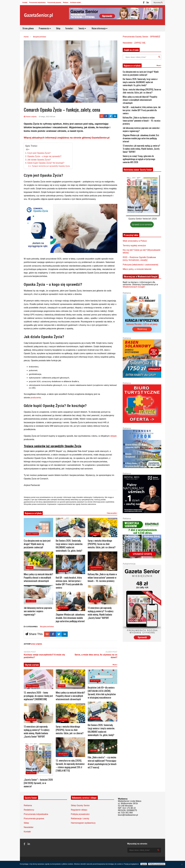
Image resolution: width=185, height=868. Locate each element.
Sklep (58, 28)
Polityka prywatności (80, 814)
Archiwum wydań (75, 3)
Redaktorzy (29, 810)
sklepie (113, 436)
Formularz (69, 28)
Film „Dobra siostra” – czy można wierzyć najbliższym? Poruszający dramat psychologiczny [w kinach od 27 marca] (102, 762)
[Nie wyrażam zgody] (182, 864)
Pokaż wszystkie (112, 513)
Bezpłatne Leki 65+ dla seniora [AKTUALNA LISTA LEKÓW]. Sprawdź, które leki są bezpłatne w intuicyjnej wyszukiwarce (102, 692)
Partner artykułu (30, 117)
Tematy (82, 28)
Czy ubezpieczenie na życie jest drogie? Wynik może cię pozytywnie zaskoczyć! (37, 544)
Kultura (94, 751)
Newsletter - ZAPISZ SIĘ (134, 43)
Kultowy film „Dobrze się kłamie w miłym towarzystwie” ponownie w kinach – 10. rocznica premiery (102, 578)
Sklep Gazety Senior (80, 805)
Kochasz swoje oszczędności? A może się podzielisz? (44, 656)
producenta (36, 398)
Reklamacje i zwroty (80, 819)
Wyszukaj (158, 3)
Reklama (66, 3)
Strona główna (28, 28)
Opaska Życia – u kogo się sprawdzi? (44, 156)
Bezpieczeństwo (47, 626)
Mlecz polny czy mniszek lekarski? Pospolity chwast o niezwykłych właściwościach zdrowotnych (38, 578)
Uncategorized (96, 567)
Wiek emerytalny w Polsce (135, 241)
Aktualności (63, 534)
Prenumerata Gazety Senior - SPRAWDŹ (141, 37)
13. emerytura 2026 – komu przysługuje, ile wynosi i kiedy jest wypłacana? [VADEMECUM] (38, 696)
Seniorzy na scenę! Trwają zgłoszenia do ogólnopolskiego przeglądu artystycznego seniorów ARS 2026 (139, 159)
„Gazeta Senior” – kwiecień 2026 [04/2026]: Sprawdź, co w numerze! (38, 783)
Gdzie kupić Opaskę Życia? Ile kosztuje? (46, 163)
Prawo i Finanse (32, 534)
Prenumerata (45, 28)
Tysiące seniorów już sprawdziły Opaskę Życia (51, 166)
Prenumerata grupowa (54, 3)
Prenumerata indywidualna (37, 3)
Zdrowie (30, 567)
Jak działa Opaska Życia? (39, 160)
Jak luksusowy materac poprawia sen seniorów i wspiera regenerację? (38, 611)
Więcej (115, 665)
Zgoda (144, 864)
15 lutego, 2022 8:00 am (47, 117)
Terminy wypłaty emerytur (134, 246)
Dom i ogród (31, 601)
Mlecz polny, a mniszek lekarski (137, 269)
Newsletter (29, 827)
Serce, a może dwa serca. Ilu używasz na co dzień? (96, 656)
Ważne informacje (99, 28)
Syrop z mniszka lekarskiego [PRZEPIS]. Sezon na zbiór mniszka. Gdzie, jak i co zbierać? (102, 544)
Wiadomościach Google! (134, 287)
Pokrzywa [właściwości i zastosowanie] (140, 265)
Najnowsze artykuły (33, 513)
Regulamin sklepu (79, 810)
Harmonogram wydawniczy (83, 823)
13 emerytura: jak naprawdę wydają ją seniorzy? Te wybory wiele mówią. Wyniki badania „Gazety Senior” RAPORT (101, 613)
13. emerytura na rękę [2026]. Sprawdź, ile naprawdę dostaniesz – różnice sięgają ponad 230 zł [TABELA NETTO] (70, 765)
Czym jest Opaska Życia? (39, 153)
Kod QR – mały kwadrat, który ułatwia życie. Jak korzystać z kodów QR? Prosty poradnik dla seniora (69, 583)
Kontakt (25, 3)
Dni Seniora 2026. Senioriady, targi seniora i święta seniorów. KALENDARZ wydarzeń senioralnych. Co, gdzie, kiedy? (69, 546)
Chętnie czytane (32, 665)
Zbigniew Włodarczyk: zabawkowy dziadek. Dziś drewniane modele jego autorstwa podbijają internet (70, 618)
